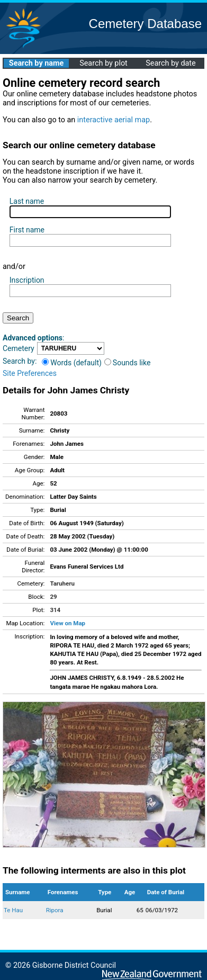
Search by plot (103, 63)
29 (53, 597)
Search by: (20, 361)
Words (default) (72, 363)
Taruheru (62, 583)
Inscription (27, 280)
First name (27, 230)
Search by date (170, 63)
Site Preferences (30, 373)
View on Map (67, 623)
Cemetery (19, 348)
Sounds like (128, 363)
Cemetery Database (145, 24)
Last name (27, 201)
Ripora (55, 910)
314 (55, 610)
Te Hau (13, 910)
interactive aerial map (114, 120)
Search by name (36, 63)
